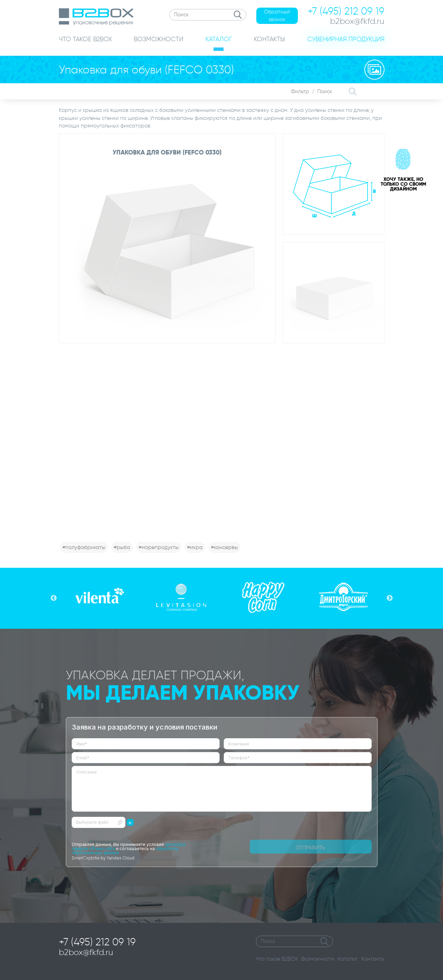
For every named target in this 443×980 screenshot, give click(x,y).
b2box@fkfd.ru (86, 952)
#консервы (224, 547)
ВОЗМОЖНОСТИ (158, 39)
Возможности (318, 959)
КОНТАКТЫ (269, 39)
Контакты (373, 959)
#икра (195, 547)
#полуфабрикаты (84, 547)
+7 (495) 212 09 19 (97, 942)
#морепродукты (159, 547)
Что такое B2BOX (277, 959)
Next (390, 598)
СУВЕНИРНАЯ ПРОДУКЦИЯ (346, 39)
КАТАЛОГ (219, 39)
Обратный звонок (277, 16)
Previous (54, 598)
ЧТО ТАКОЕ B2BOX (85, 39)
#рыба (122, 547)
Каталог (348, 959)
